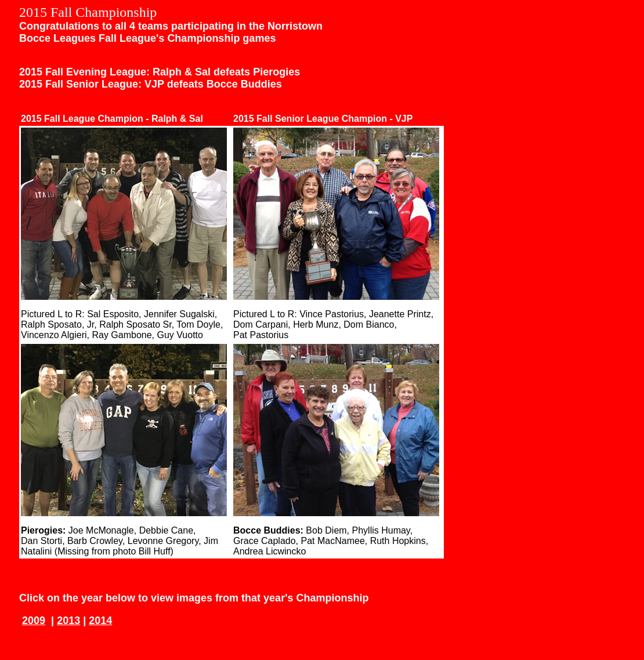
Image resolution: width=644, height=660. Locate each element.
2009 (34, 621)
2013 (68, 621)
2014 (100, 621)
